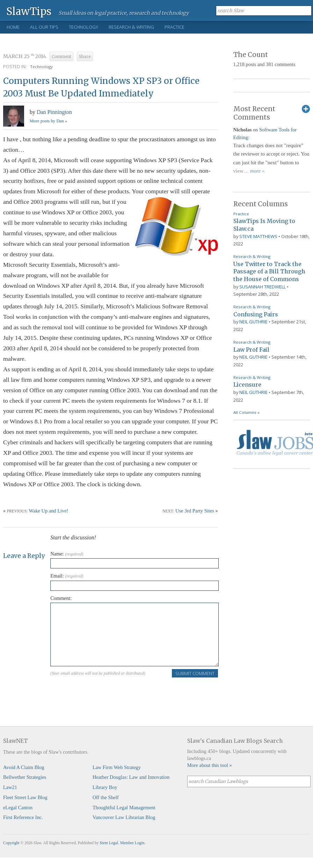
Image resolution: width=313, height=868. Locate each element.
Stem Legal (109, 843)
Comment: (61, 598)
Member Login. (133, 843)
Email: (67, 576)
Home (13, 27)
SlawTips (29, 11)
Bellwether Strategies (25, 777)
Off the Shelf (106, 797)
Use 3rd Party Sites (195, 511)
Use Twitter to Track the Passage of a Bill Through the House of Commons (269, 271)
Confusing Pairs (256, 314)
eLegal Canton (18, 808)
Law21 (10, 787)
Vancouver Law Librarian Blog (124, 817)
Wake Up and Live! (49, 511)
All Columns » (246, 412)
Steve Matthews (258, 236)
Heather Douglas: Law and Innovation (131, 777)
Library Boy (105, 787)
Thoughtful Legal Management (124, 808)
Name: (67, 554)
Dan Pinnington (54, 112)
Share (85, 57)
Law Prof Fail (251, 350)
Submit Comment (195, 673)
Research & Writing (131, 27)
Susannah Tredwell (263, 287)
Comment (61, 57)
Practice (174, 27)
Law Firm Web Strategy (117, 767)
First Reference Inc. (23, 817)
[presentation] (103, 692)
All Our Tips (44, 27)
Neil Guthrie (253, 322)
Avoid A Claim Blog (24, 767)
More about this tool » (210, 765)
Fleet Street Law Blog (25, 797)
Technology (83, 27)
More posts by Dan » (48, 121)
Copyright (11, 843)
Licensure (247, 385)
